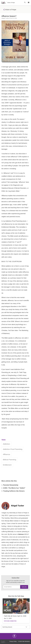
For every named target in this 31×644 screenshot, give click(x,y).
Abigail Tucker (5, 18)
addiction (6, 444)
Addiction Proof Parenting (13, 449)
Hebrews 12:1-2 (23, 534)
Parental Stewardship (11, 485)
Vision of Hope (8, 3)
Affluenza (7, 454)
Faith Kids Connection (10, 621)
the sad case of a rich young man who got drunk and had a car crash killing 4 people (15, 163)
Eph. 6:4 (21, 356)
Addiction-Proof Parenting (14, 221)
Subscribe (24, 587)
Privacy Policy (13, 641)
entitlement (7, 465)
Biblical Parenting (10, 460)
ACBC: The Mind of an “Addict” (14, 488)
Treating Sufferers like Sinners (14, 491)
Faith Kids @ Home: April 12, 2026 (15, 616)
